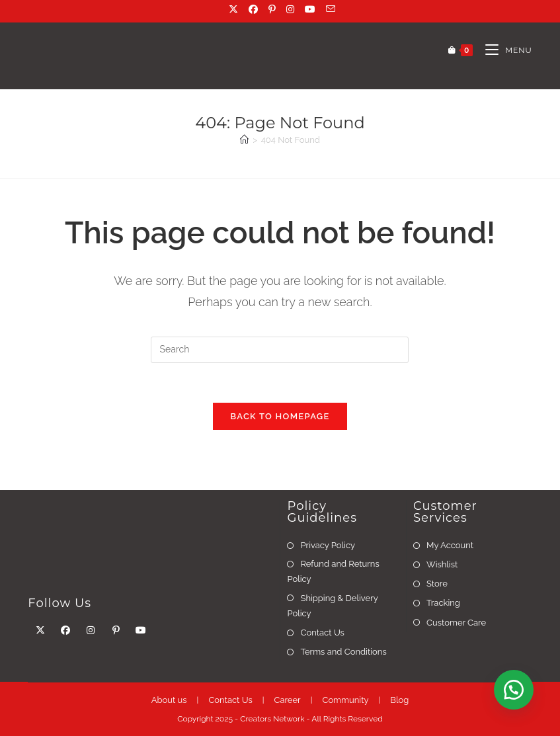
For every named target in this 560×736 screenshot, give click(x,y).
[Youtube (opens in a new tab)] (311, 9)
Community (345, 700)
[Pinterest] (116, 631)
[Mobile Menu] (503, 50)
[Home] (244, 140)
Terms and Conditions (343, 652)
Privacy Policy (328, 546)
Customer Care (456, 623)
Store (437, 584)
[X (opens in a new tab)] (235, 9)
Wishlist (442, 565)
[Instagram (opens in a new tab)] (292, 9)
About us (169, 700)
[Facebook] (65, 631)
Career (288, 700)
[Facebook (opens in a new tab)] (255, 9)
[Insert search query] (280, 350)
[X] (40, 631)
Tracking (443, 603)
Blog (399, 700)
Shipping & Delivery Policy (332, 606)
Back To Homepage (280, 417)
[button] (514, 690)
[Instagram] (91, 631)
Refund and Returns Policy (333, 572)
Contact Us (322, 633)
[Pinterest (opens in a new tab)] (273, 9)
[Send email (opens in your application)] (329, 9)
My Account (450, 546)
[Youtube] (141, 631)
